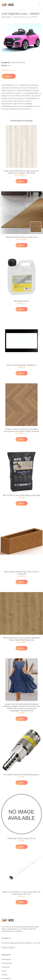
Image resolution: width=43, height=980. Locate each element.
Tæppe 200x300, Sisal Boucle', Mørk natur (21, 237)
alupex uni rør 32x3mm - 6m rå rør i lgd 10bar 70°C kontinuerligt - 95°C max (22, 893)
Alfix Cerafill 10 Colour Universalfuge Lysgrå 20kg (21, 495)
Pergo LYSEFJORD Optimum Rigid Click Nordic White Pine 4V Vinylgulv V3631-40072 (22, 172)
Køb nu (9, 76)
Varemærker (6, 978)
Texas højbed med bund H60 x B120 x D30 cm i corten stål (21, 573)
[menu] (40, 5)
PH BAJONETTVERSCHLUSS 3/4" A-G (22, 839)
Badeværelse (6, 959)
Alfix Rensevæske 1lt (21, 301)
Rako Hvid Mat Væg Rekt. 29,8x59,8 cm (22, 365)
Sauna (4, 971)
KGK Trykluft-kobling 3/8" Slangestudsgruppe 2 (21, 775)
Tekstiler (5, 975)
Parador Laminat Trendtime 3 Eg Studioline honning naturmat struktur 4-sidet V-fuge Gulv (22, 430)
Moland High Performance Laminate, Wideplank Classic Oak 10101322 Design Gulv (21, 639)
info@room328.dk (8, 948)
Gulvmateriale (16, 62)
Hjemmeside (6, 17)
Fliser (24, 62)
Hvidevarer (6, 967)
